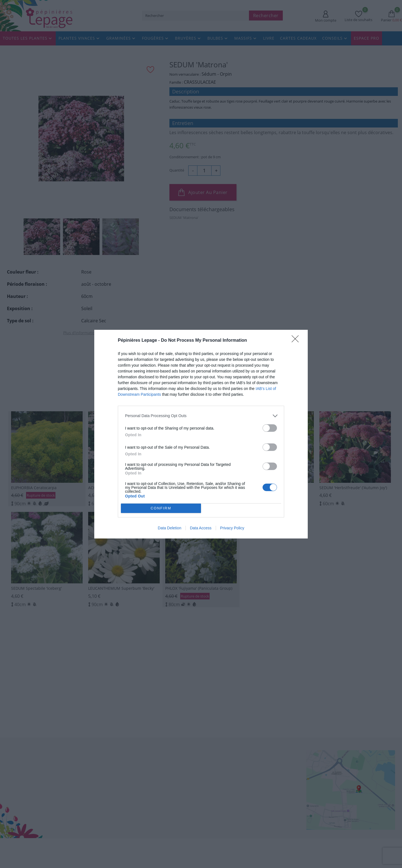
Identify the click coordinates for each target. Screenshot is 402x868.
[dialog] (201, 434)
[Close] (297, 339)
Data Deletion (170, 529)
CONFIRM (163, 508)
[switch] (270, 426)
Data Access (201, 529)
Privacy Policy (232, 529)
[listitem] (201, 414)
